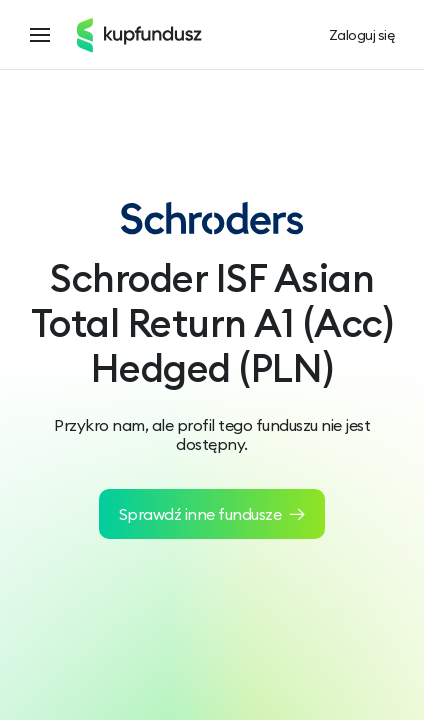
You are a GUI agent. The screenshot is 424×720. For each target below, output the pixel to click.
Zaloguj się (362, 35)
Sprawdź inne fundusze (212, 514)
